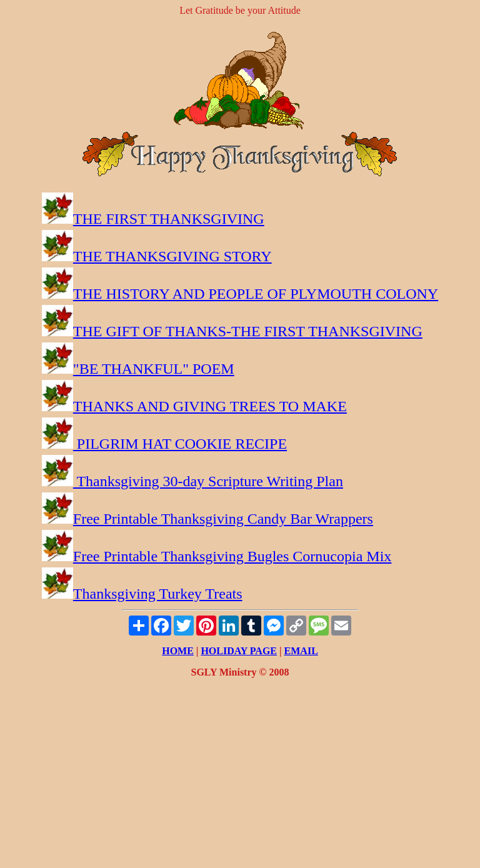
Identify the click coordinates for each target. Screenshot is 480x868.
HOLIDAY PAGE (239, 651)
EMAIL (301, 651)
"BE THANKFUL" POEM (154, 369)
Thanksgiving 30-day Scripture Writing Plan (208, 481)
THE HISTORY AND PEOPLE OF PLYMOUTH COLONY (256, 294)
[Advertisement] (240, 776)
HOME (178, 651)
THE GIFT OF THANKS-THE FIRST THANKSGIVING (248, 331)
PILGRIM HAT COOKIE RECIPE (180, 444)
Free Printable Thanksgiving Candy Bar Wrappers (223, 519)
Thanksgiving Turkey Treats (158, 594)
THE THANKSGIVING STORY (172, 256)
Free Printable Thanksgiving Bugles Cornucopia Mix (232, 556)
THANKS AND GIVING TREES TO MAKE (210, 406)
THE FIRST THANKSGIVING (169, 219)
